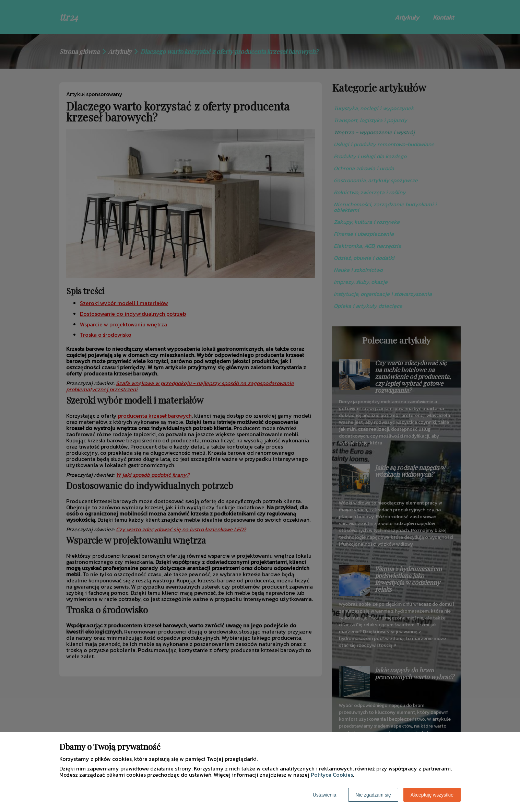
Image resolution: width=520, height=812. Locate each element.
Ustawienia (324, 795)
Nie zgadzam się (373, 795)
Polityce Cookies (332, 775)
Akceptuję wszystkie (432, 795)
